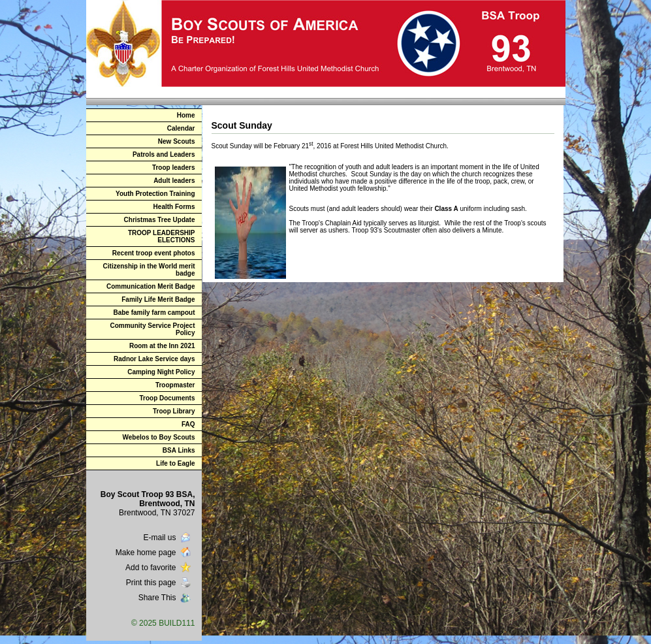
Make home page (154, 553)
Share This (166, 598)
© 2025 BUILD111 (163, 623)
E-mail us (168, 538)
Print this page (160, 583)
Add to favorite (159, 568)
